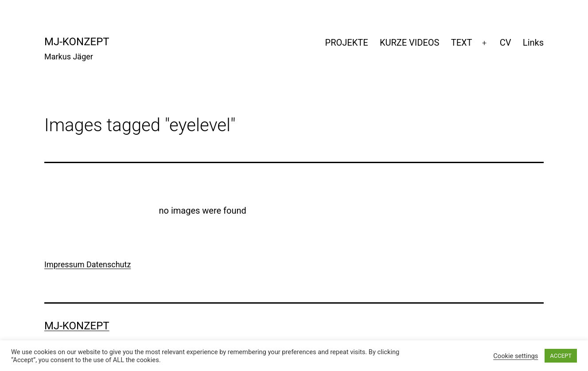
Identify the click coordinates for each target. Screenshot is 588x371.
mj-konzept (77, 42)
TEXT (462, 43)
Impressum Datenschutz (88, 264)
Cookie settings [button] (516, 356)
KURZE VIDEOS (409, 43)
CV (506, 43)
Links (533, 43)
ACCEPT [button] (561, 356)
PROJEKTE (347, 43)
